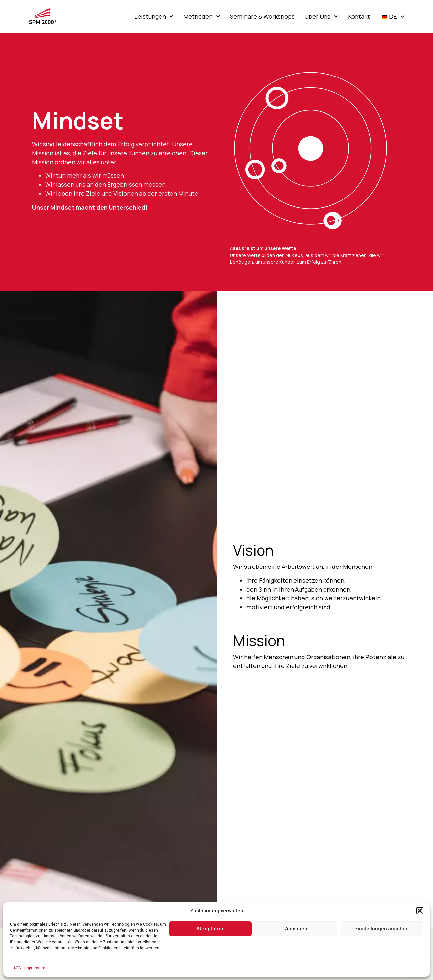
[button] (420, 911)
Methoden (202, 16)
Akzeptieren (210, 929)
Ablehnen (296, 929)
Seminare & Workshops (262, 16)
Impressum (35, 968)
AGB (17, 968)
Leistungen (154, 16)
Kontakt (359, 16)
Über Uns (321, 16)
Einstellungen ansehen (382, 929)
